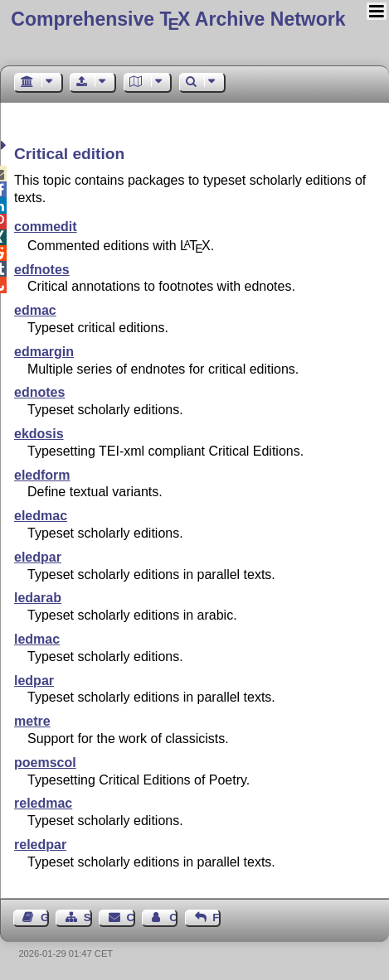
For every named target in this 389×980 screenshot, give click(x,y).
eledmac (41, 516)
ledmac (37, 639)
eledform (42, 475)
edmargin (44, 352)
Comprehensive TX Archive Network (178, 19)
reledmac (43, 803)
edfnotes (42, 270)
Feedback (216, 917)
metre (32, 721)
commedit (46, 227)
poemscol (45, 763)
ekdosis (39, 434)
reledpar (40, 845)
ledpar (34, 681)
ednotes (39, 392)
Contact (131, 917)
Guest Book (45, 917)
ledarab (38, 598)
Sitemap (88, 917)
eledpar (38, 557)
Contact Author (173, 917)
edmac (35, 310)
